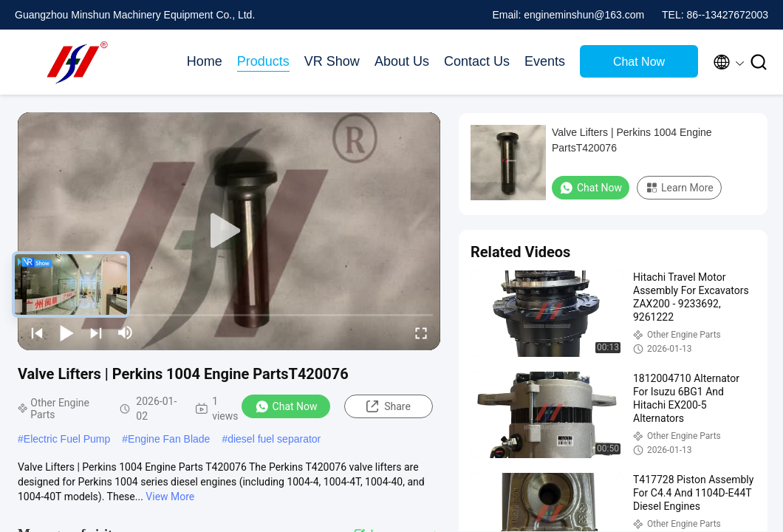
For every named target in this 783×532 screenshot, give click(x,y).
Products (263, 61)
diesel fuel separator (274, 439)
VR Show (332, 61)
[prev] (37, 332)
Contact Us (477, 61)
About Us (402, 61)
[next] (96, 332)
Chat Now (639, 62)
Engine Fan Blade (169, 439)
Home (205, 61)
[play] (229, 231)
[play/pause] (66, 332)
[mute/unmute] (126, 332)
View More (170, 497)
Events (545, 61)
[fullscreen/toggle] (421, 332)
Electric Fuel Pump (67, 439)
